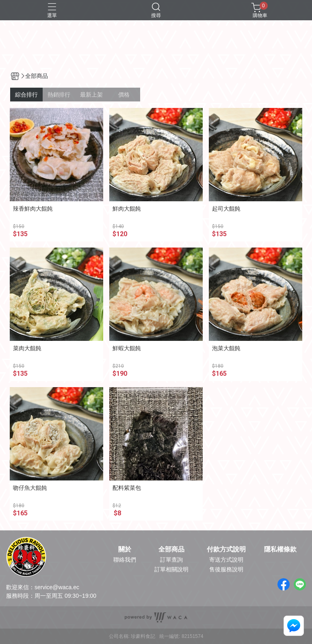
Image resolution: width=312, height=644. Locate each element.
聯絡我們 (125, 560)
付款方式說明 (226, 549)
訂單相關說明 (171, 569)
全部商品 (171, 549)
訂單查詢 (171, 560)
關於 (125, 549)
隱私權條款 (280, 549)
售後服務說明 (226, 569)
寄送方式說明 (226, 560)
